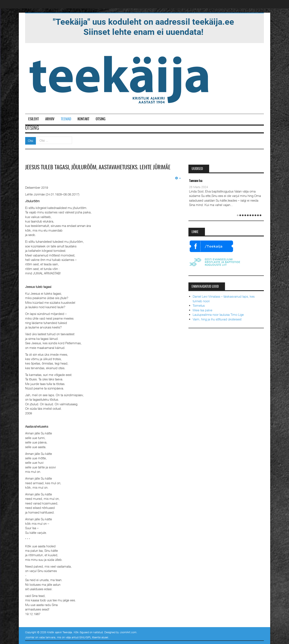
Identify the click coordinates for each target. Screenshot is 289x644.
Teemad (66, 119)
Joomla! (30, 637)
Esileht (34, 119)
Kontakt (83, 119)
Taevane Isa (196, 181)
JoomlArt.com (128, 632)
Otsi (31, 141)
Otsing (101, 119)
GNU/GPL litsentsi (90, 637)
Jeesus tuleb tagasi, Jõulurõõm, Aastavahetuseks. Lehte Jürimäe (98, 168)
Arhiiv (50, 119)
